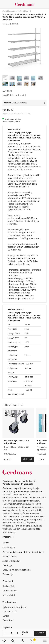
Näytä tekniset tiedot (14, 95)
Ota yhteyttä (9, 548)
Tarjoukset (8, 620)
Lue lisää (8, 91)
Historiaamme (9, 556)
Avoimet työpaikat (11, 561)
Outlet (6, 616)
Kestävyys (7, 565)
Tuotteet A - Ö (9, 611)
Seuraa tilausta (10, 591)
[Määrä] (11, 633)
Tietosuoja (8, 574)
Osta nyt (40, 633)
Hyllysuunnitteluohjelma (14, 607)
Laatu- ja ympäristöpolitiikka (17, 570)
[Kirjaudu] (22, 641)
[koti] (7, 641)
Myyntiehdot (9, 595)
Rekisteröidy (9, 586)
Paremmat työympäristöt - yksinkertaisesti (23, 552)
